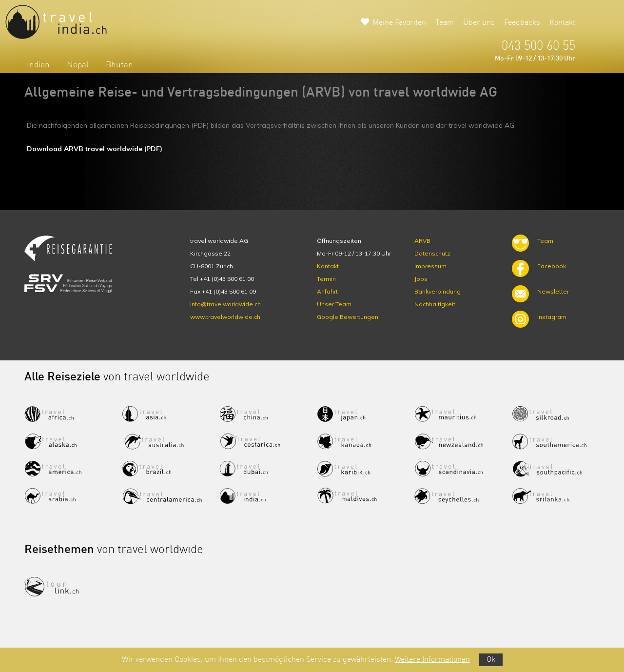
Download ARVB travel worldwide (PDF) (95, 149)
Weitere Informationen (432, 660)
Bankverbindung (438, 291)
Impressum (430, 266)
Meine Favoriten (399, 23)
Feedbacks (522, 23)
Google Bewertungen (348, 317)
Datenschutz (432, 253)
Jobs (421, 279)
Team (445, 23)
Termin (326, 279)
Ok (491, 660)
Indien (38, 65)
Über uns (479, 23)
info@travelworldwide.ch (225, 304)
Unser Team (334, 304)
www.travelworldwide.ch (225, 317)
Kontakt (562, 23)
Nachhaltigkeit (435, 304)
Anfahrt (327, 291)
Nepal (78, 65)
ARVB (422, 241)
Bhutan (119, 65)
